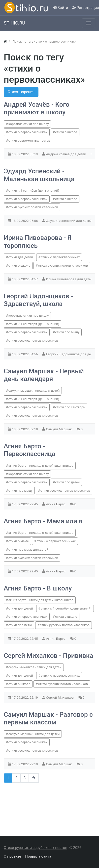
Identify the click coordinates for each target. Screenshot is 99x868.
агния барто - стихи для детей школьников (41, 466)
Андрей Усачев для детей (67, 154)
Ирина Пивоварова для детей (70, 279)
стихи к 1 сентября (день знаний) (34, 191)
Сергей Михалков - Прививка (48, 656)
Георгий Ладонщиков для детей (72, 354)
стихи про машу (20, 491)
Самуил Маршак (59, 429)
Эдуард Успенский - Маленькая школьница (39, 175)
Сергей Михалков (60, 697)
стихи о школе (66, 132)
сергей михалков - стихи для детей (35, 667)
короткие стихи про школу (29, 124)
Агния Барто (56, 504)
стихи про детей (67, 482)
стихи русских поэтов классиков (33, 207)
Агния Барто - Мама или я (43, 521)
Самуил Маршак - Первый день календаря (44, 375)
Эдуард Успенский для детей (69, 221)
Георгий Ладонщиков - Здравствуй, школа (38, 300)
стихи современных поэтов (29, 140)
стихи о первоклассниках (28, 132)
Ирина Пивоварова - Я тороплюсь (38, 242)
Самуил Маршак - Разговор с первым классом (48, 718)
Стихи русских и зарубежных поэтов (35, 848)
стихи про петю (20, 625)
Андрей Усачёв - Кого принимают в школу (37, 108)
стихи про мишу (67, 332)
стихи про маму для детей (28, 549)
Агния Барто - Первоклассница (30, 450)
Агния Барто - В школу (38, 588)
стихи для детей (21, 257)
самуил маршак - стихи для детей (34, 391)
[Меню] (89, 23)
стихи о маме (19, 541)
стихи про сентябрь (70, 407)
